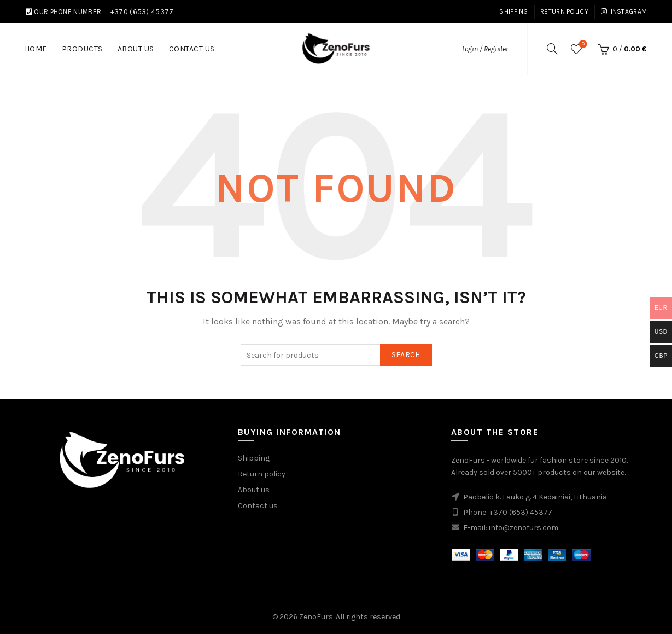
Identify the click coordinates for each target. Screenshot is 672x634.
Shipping (513, 11)
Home (36, 49)
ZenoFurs (316, 617)
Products (82, 49)
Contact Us (192, 49)
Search (406, 355)
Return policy (262, 474)
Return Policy (564, 11)
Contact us (258, 506)
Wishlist (582, 45)
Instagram (624, 11)
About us (136, 49)
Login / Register (485, 49)
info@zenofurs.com (524, 528)
